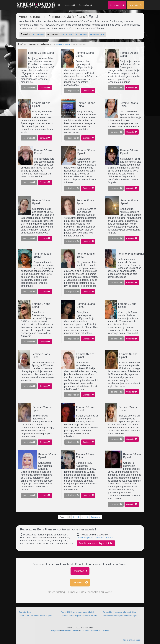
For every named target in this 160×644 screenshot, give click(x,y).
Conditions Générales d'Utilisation (95, 630)
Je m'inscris (117, 5)
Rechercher (85, 5)
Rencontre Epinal (25, 612)
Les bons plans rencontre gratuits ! (95, 538)
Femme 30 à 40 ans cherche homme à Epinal (120, 612)
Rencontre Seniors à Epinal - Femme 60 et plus (120, 616)
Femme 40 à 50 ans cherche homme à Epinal (35, 616)
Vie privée (55, 630)
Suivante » (96, 517)
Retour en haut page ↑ (132, 640)
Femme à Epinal (63, 45)
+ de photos (29, 88)
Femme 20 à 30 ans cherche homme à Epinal (77, 612)
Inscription (80, 571)
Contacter (45, 88)
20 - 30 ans (38, 35)
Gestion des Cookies (70, 630)
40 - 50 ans (67, 35)
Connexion (80, 582)
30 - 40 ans (53, 35)
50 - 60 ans (81, 35)
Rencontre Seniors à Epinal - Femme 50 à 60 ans (79, 616)
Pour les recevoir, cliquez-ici (96, 543)
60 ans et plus (97, 35)
